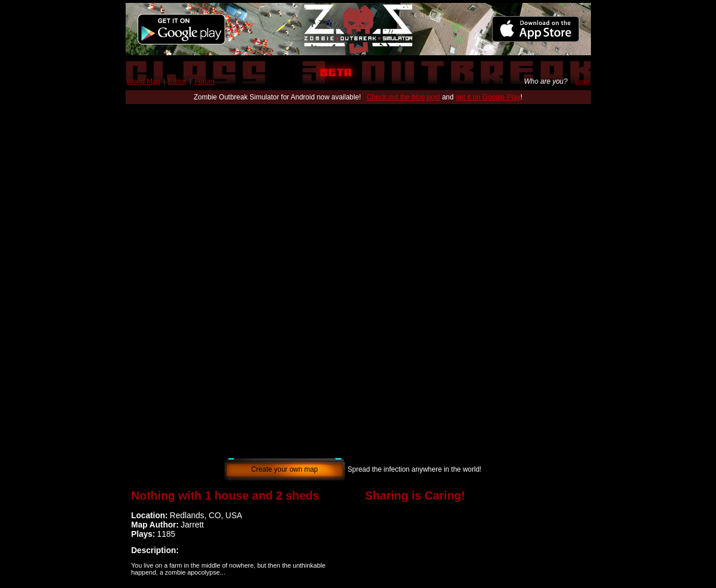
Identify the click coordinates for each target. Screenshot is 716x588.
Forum (204, 81)
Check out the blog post (403, 97)
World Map (144, 81)
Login (582, 82)
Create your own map (285, 469)
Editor (177, 81)
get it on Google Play (488, 97)
